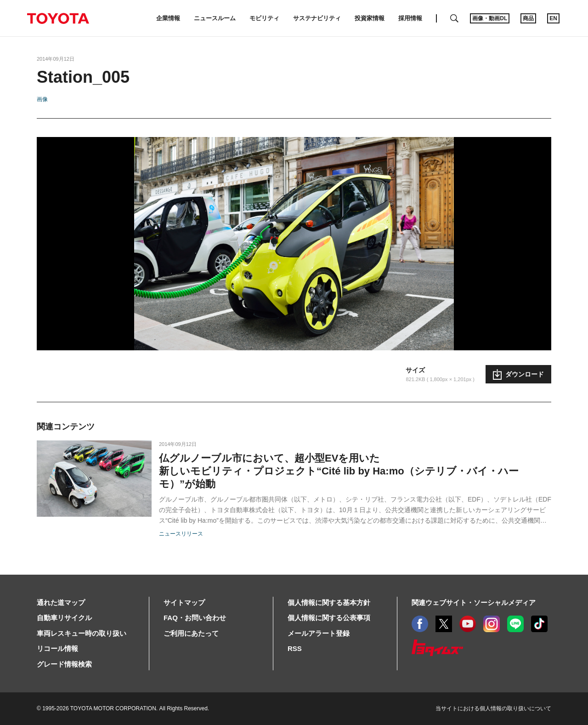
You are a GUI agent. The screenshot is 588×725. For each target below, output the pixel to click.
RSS (295, 648)
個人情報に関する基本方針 (329, 602)
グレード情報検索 (64, 664)
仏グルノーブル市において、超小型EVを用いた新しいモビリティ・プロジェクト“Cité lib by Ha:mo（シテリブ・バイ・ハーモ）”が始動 (339, 471)
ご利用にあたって (191, 633)
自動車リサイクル (64, 618)
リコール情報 (57, 648)
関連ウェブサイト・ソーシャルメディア (474, 602)
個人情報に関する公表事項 (329, 618)
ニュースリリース (181, 534)
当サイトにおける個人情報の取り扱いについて (493, 708)
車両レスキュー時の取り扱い (82, 633)
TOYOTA (58, 18)
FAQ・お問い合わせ (195, 618)
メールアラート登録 (319, 633)
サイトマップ (184, 602)
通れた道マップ (61, 602)
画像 (42, 99)
